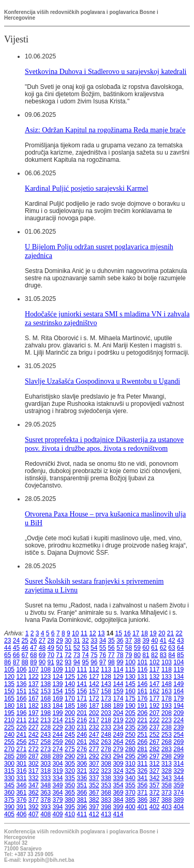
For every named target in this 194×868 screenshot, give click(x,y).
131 (142, 677)
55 (103, 648)
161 (142, 691)
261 (82, 742)
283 (167, 749)
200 (70, 713)
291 (82, 756)
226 (21, 727)
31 (77, 641)
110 (70, 669)
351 (82, 785)
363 (46, 793)
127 (94, 677)
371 (142, 793)
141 (82, 684)
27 (42, 641)
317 (34, 771)
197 (34, 713)
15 (119, 633)
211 (21, 720)
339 (118, 778)
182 (34, 706)
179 (178, 698)
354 (118, 785)
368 (106, 793)
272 (34, 749)
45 (16, 648)
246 (82, 735)
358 (167, 785)
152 (34, 691)
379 (58, 800)
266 (142, 742)
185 (70, 706)
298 (167, 756)
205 (130, 713)
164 (178, 691)
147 (155, 684)
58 (129, 648)
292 (94, 756)
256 (21, 742)
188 (106, 706)
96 (94, 662)
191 (142, 706)
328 (167, 771)
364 (58, 793)
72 (68, 655)
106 (21, 669)
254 (178, 735)
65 (8, 655)
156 (82, 691)
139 (58, 684)
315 (9, 771)
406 (21, 814)
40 (154, 641)
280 (130, 749)
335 (70, 778)
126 (82, 677)
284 (178, 749)
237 (155, 727)
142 (94, 684)
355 (130, 785)
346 (21, 785)
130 (130, 677)
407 (34, 814)
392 (34, 807)
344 (178, 778)
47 (33, 648)
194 (178, 706)
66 (16, 655)
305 (70, 764)
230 (70, 727)
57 (120, 648)
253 (167, 735)
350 (70, 785)
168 (46, 698)
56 (111, 648)
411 (82, 814)
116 (142, 669)
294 (118, 756)
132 (155, 677)
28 (51, 641)
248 (106, 735)
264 (118, 742)
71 (59, 655)
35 (111, 641)
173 (106, 698)
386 (142, 800)
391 (21, 807)
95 (85, 662)
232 (94, 727)
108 (46, 669)
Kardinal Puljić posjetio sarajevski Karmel (86, 188)
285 (9, 756)
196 (21, 713)
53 (85, 648)
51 (68, 648)
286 (21, 756)
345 (9, 785)
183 (46, 706)
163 (167, 691)
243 (46, 735)
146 (142, 684)
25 (25, 641)
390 (9, 807)
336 (82, 778)
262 (94, 742)
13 (101, 633)
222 (155, 720)
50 (59, 648)
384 (118, 800)
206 (142, 713)
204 (118, 713)
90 (42, 662)
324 (118, 771)
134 (178, 677)
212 (34, 720)
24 (16, 641)
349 (58, 785)
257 (34, 742)
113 (106, 669)
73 (77, 655)
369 (118, 793)
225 (9, 727)
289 (58, 756)
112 (94, 669)
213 (46, 720)
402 (155, 807)
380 (70, 800)
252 (155, 735)
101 (142, 662)
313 (167, 764)
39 (146, 641)
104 (178, 662)
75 (94, 655)
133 (167, 677)
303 (46, 764)
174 (118, 698)
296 (142, 756)
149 (178, 684)
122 (34, 677)
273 (46, 749)
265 (130, 742)
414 (118, 814)
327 (155, 771)
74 (85, 655)
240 (9, 735)
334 (58, 778)
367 (94, 793)
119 (178, 669)
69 (42, 655)
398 (106, 807)
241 (21, 735)
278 (106, 749)
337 (94, 778)
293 (106, 756)
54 (94, 648)
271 (21, 749)
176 (142, 698)
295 (130, 756)
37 (129, 641)
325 (130, 771)
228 (46, 727)
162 (155, 691)
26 (33, 641)
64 (180, 648)
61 (154, 648)
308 (106, 764)
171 (82, 698)
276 (82, 749)
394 (58, 807)
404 (178, 807)
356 (142, 785)
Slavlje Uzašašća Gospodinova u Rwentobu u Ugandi (102, 381)
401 (142, 807)
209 (178, 713)
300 (9, 764)
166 (21, 698)
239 (178, 727)
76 (103, 655)
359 (178, 785)
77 (111, 655)
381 (82, 800)
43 (180, 641)
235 (130, 727)
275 (70, 749)
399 (118, 807)
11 (84, 633)
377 (34, 800)
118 (167, 669)
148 (167, 684)
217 (94, 720)
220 (130, 720)
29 (59, 641)
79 (129, 655)
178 (167, 698)
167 (34, 698)
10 (75, 633)
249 (118, 735)
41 (163, 641)
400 (130, 807)
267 (155, 742)
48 (42, 648)
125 (70, 677)
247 (94, 735)
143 (106, 684)
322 (94, 771)
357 (155, 785)
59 (137, 648)
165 (9, 698)
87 (16, 662)
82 (154, 655)
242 (34, 735)
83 (163, 655)
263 (106, 742)
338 (106, 778)
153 (46, 691)
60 (146, 648)
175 (130, 698)
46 (25, 648)
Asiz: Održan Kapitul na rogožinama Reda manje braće (105, 130)
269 (178, 742)
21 (170, 633)
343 (167, 778)
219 (118, 720)
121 (21, 677)
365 (70, 793)
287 (34, 756)
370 (130, 793)
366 (82, 793)
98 (111, 662)
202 (94, 713)
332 (34, 778)
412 (94, 814)
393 (46, 807)
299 (178, 756)
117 (155, 669)
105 (9, 669)
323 (106, 771)
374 (178, 793)
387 (155, 800)
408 (46, 814)
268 (167, 742)
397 (94, 807)
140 (70, 684)
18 (145, 633)
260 (70, 742)
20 (162, 633)
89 (33, 662)
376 (21, 800)
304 (58, 764)
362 (34, 793)
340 (130, 778)
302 (34, 764)
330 (9, 778)
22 (179, 633)
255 (9, 742)
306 (82, 764)
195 (9, 713)
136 (21, 684)
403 (167, 807)
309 (118, 764)
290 (70, 756)
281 (142, 749)
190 (130, 706)
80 (137, 655)
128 (106, 677)
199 (58, 713)
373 (167, 793)
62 (163, 648)
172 (94, 698)
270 (9, 749)
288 (46, 756)
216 (82, 720)
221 (142, 720)
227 (34, 727)
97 (103, 662)
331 (21, 778)
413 (106, 814)
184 (58, 706)
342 (155, 778)
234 (118, 727)
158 (106, 691)
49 (51, 648)
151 (21, 691)
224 (178, 720)
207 (155, 713)
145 (130, 684)
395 (70, 807)
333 (46, 778)
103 (167, 662)
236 (142, 727)
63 (171, 648)
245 (70, 735)
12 (92, 633)
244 (58, 735)
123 (46, 677)
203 (106, 713)
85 (180, 655)
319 (58, 771)
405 (9, 814)
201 (82, 713)
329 (178, 771)
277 (94, 749)
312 (155, 764)
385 (130, 800)
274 (58, 749)
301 (21, 764)
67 (25, 655)
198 (46, 713)
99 (120, 662)
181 (21, 706)
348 (46, 785)
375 (9, 800)
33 (94, 641)
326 (142, 771)
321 (82, 771)
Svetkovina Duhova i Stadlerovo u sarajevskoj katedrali (106, 71)
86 (8, 662)
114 (118, 669)
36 (120, 641)
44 (8, 648)
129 (118, 677)
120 (9, 677)
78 (120, 655)
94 (77, 662)
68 (33, 655)
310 (130, 764)
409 (58, 814)
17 (136, 633)
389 (178, 800)
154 (58, 691)
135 (9, 684)
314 (178, 764)
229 (58, 727)
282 (155, 749)
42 (171, 641)
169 (58, 698)
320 (70, 771)
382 (94, 800)
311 (142, 764)
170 (70, 698)
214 (58, 720)
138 (46, 684)
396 (82, 807)
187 (94, 706)
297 (155, 756)
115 (130, 669)
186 (82, 706)
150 (9, 691)
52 (77, 648)
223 (167, 720)
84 (171, 655)
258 (46, 742)
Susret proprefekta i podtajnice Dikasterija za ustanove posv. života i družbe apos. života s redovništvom (104, 444)
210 (9, 720)
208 (167, 713)
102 (155, 662)
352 (94, 785)
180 (9, 706)
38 (137, 641)
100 (130, 662)
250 (130, 735)
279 (118, 749)
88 (25, 662)
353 (106, 785)
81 (146, 655)
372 (155, 793)
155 (70, 691)
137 (34, 684)
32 (85, 641)
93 (68, 662)
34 (103, 641)
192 (155, 706)
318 (46, 771)
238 (167, 727)
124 (58, 677)
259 (58, 742)
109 (58, 669)
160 (130, 691)
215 (70, 720)
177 (155, 698)
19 (153, 633)
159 (118, 691)
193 (167, 706)
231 (82, 727)
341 (142, 778)
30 (68, 641)
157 (94, 691)
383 (106, 800)
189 (118, 706)
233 (106, 727)
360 (9, 793)
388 (167, 800)
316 (21, 771)
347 (34, 785)
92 (59, 662)
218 (106, 720)
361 (21, 793)
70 (51, 655)
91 (51, 662)
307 (94, 764)
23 (8, 641)
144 (118, 684)
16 (127, 633)
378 (46, 800)
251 (142, 735)
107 (34, 669)
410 (70, 814)
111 (82, 669)
